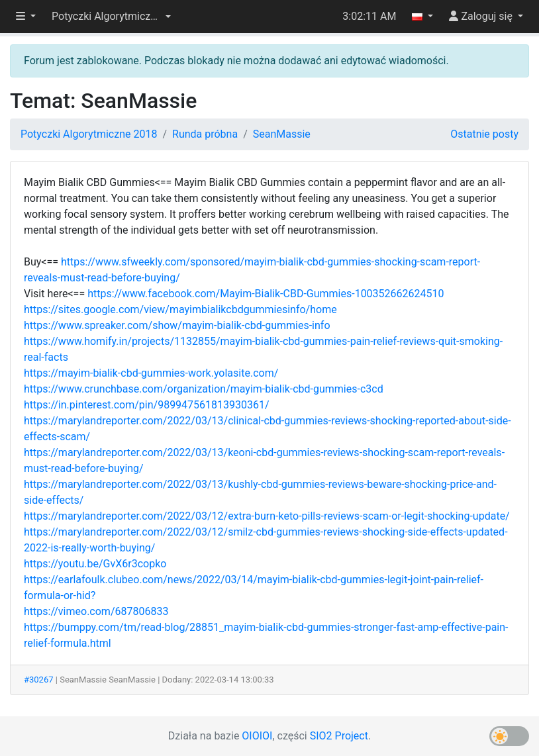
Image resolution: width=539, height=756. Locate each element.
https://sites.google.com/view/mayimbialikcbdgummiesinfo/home (180, 309)
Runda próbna (205, 134)
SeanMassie (282, 134)
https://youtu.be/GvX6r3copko (95, 564)
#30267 (39, 680)
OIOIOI (257, 736)
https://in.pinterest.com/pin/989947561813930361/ (147, 405)
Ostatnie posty (484, 134)
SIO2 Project (339, 736)
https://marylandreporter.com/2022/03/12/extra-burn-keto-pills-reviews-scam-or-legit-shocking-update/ (267, 516)
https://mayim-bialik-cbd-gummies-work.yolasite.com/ (151, 373)
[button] (111, 17)
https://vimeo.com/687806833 (96, 611)
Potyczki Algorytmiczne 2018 (89, 134)
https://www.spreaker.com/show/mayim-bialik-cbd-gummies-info (177, 325)
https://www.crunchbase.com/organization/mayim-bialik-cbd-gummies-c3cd (204, 389)
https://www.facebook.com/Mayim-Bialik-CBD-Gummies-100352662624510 (266, 294)
